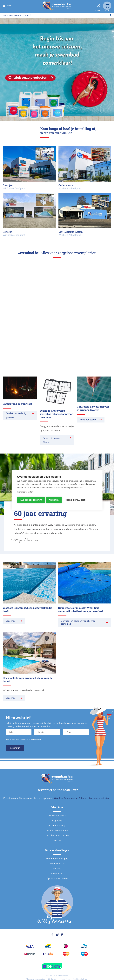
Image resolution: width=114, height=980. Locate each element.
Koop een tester (88, 420)
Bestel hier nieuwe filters (52, 440)
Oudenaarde (71, 798)
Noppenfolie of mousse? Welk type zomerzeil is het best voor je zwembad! (81, 609)
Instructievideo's (57, 816)
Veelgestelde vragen (57, 830)
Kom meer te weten (25, 492)
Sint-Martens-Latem (99, 798)
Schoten (83, 798)
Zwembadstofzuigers (57, 859)
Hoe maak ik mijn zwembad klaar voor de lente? (28, 680)
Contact (57, 840)
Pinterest (62, 934)
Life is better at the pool (57, 835)
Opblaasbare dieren (57, 878)
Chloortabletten (57, 863)
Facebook (52, 934)
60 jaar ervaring (57, 825)
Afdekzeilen (57, 874)
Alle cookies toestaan (31, 500)
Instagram (57, 934)
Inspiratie (57, 821)
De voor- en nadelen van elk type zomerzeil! (78, 622)
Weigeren (54, 500)
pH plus (57, 868)
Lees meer (11, 621)
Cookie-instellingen (76, 500)
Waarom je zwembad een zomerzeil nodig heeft (28, 609)
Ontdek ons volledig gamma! (16, 415)
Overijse (58, 798)
